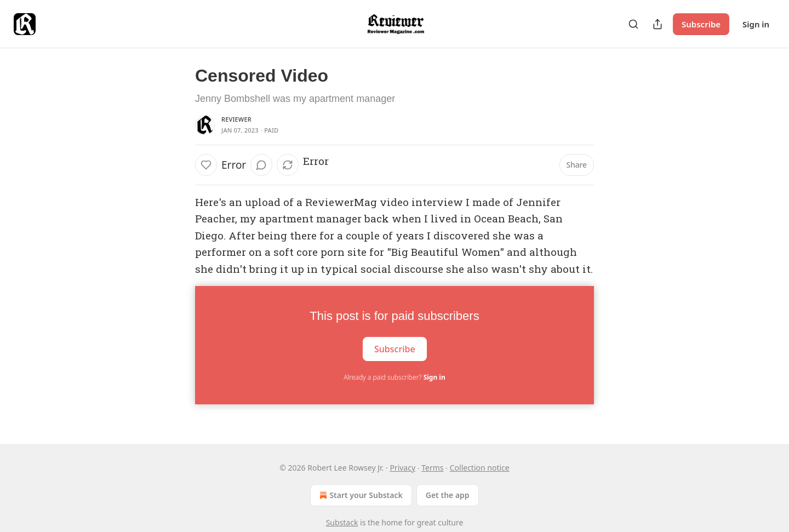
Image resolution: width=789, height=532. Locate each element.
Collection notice (480, 468)
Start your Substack (360, 495)
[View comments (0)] (261, 165)
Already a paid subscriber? (394, 377)
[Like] (206, 165)
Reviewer (236, 119)
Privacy (402, 468)
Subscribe (701, 24)
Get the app (448, 495)
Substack (342, 522)
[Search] (633, 24)
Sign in (756, 24)
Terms (432, 468)
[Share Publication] (658, 24)
